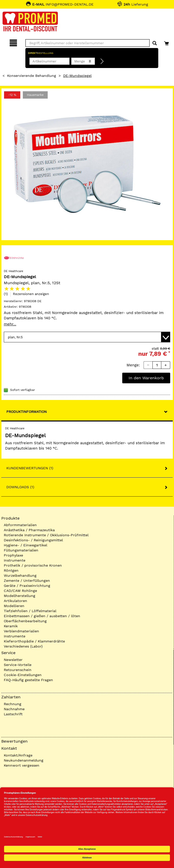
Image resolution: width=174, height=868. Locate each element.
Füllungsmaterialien (21, 550)
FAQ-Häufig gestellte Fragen (28, 680)
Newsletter (13, 660)
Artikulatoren (15, 601)
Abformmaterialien (20, 525)
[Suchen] (155, 43)
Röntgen (11, 570)
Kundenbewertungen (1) (30, 468)
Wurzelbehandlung (20, 575)
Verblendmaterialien (21, 631)
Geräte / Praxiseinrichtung (27, 586)
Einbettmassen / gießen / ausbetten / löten (42, 616)
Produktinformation (27, 412)
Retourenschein (18, 670)
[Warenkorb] (167, 42)
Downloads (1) (20, 487)
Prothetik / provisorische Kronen (33, 565)
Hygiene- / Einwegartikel (25, 545)
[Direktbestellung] (102, 61)
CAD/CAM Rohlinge (20, 591)
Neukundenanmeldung (24, 760)
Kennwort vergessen (22, 765)
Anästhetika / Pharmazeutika (29, 530)
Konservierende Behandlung (32, 76)
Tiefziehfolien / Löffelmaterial (30, 611)
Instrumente (15, 560)
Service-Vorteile (18, 665)
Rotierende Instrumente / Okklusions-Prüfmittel (46, 535)
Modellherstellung (20, 596)
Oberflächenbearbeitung (25, 621)
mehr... (10, 324)
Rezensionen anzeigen (31, 294)
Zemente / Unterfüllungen (27, 581)
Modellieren (14, 606)
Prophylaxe (13, 555)
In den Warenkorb (146, 378)
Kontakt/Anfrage (18, 755)
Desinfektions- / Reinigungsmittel (33, 540)
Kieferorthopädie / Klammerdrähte (34, 641)
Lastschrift (13, 714)
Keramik (11, 626)
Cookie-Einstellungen (23, 675)
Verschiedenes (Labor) (23, 646)
